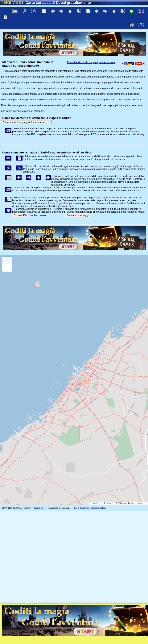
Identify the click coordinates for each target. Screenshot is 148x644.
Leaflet (95, 503)
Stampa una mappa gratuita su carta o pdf (26, 122)
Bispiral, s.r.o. (39, 508)
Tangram (108, 503)
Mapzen (141, 503)
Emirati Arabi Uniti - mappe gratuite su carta (91, 62)
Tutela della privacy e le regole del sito (90, 508)
